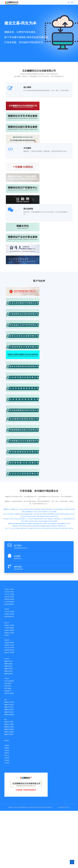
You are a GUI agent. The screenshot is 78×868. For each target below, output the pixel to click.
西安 (34, 515)
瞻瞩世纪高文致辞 (9, 705)
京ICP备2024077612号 (64, 807)
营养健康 (7, 650)
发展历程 (7, 597)
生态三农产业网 (8, 501)
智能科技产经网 (17, 512)
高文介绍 (7, 592)
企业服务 (7, 643)
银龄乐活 (7, 652)
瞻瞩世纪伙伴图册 (9, 727)
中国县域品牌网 (67, 505)
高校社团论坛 (8, 686)
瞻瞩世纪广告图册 (9, 724)
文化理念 (12, 592)
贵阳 (66, 515)
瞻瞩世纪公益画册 (9, 732)
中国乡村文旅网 (33, 508)
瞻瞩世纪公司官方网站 (14, 807)
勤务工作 (7, 623)
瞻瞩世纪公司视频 (9, 702)
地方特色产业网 (42, 505)
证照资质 (12, 597)
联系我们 (12, 604)
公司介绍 (7, 612)
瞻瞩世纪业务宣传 (9, 712)
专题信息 (7, 745)
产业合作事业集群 (58, 496)
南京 (25, 515)
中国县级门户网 (51, 505)
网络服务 (7, 625)
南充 (63, 515)
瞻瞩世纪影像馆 (8, 674)
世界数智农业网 (28, 501)
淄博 (48, 515)
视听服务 (12, 628)
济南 (44, 515)
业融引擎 (7, 640)
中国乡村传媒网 (52, 508)
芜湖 (54, 515)
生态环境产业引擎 (69, 501)
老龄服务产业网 (55, 510)
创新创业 (7, 753)
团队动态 (12, 617)
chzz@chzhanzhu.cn (21, 548)
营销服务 (12, 630)
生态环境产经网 (25, 503)
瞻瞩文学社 (15, 496)
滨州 (51, 515)
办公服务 (12, 625)
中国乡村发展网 (43, 508)
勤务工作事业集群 (35, 496)
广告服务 (7, 628)
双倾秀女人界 (62, 512)
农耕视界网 (50, 501)
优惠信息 (7, 617)
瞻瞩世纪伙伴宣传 (9, 710)
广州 (9, 515)
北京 (6, 515)
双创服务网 (42, 512)
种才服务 (7, 635)
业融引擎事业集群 (47, 496)
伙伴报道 (7, 750)
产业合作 (7, 679)
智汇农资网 (43, 501)
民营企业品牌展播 (9, 681)
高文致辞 (12, 614)
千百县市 (12, 645)
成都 (31, 515)
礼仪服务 (12, 633)
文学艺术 (7, 659)
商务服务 (7, 633)
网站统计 (55, 807)
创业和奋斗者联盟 (9, 693)
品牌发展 (7, 645)
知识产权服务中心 (44, 498)
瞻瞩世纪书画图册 (9, 729)
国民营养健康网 (27, 510)
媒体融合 (12, 643)
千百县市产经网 (32, 505)
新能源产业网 (44, 503)
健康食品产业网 (65, 510)
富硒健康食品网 (37, 510)
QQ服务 (17, 556)
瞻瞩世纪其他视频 (9, 715)
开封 (37, 515)
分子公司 (7, 594)
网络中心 (24, 505)
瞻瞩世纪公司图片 (9, 722)
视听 (6, 700)
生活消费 (12, 652)
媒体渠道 (7, 604)
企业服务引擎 (68, 496)
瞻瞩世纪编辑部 (8, 664)
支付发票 (7, 602)
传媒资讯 (7, 748)
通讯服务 (7, 630)
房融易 (48, 512)
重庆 (19, 515)
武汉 (28, 515)
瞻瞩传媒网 (19, 510)
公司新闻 (12, 612)
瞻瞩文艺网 (12, 510)
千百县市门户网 (8, 505)
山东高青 (70, 515)
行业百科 (7, 763)
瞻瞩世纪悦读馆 (8, 671)
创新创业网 (35, 512)
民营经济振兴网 (27, 512)
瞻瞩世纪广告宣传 (9, 707)
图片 (6, 719)
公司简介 (12, 589)
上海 (12, 515)
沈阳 (22, 515)
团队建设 (12, 599)
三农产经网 (36, 501)
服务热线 (18, 567)
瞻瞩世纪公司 (7, 496)
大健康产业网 (46, 510)
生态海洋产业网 (35, 503)
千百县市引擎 (17, 505)
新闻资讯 (7, 741)
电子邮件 (18, 545)
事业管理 (7, 599)
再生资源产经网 (53, 503)
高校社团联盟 (8, 683)
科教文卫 (7, 755)
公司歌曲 (12, 594)
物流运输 (12, 602)
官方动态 (7, 609)
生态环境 (12, 648)
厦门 (60, 515)
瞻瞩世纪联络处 (8, 666)
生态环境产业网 (59, 501)
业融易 (37, 807)
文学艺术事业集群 (24, 496)
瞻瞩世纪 (23, 807)
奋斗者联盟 (53, 498)
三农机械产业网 (18, 501)
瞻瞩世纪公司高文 (33, 498)
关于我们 (7, 589)
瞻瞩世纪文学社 (8, 661)
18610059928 (18, 569)
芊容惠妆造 (54, 512)
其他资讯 (7, 760)
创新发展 (12, 650)
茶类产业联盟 (8, 688)
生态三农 (7, 648)
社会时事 (7, 758)
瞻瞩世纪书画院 (8, 669)
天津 (16, 515)
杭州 (57, 515)
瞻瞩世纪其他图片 (9, 734)
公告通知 (7, 614)
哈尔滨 (41, 515)
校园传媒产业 (8, 691)
